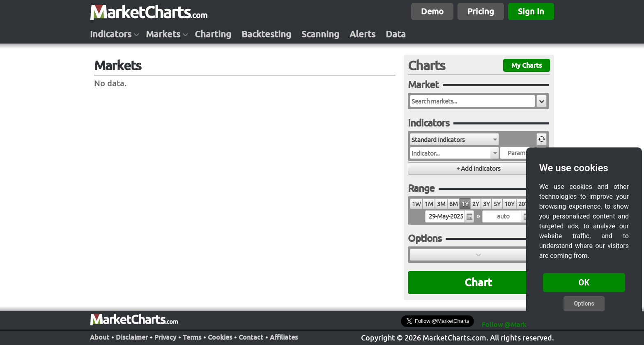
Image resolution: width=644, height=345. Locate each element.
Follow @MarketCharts (517, 324)
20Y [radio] (523, 204)
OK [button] (584, 283)
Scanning (320, 34)
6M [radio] (453, 204)
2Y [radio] (476, 204)
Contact (251, 337)
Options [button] (584, 304)
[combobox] (454, 139)
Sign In (531, 11)
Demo (432, 11)
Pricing (481, 11)
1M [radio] (429, 204)
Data (396, 34)
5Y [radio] (497, 204)
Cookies (220, 337)
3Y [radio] (486, 204)
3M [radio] (441, 204)
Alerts (362, 34)
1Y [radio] (465, 204)
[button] (542, 101)
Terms (192, 337)
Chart (478, 282)
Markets (163, 34)
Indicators (111, 34)
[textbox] (473, 101)
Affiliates (284, 337)
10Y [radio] (509, 204)
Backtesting (266, 34)
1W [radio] (416, 204)
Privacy (165, 337)
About (100, 337)
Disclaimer (132, 337)
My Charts (527, 65)
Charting (213, 34)
